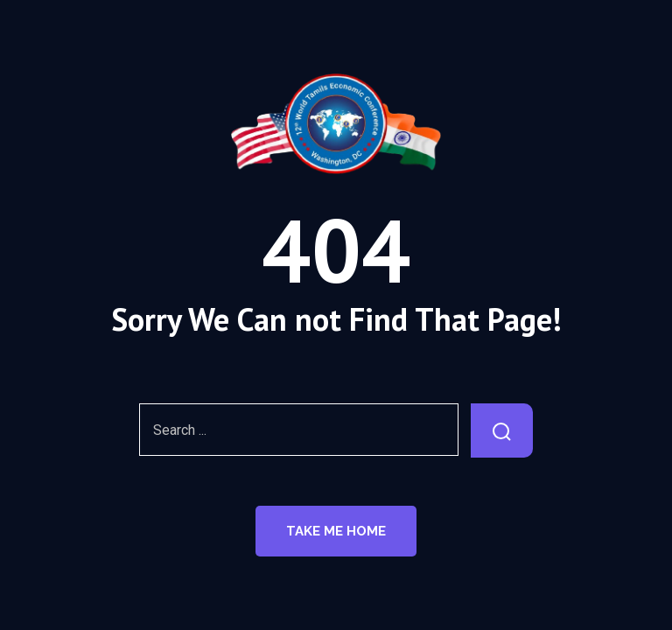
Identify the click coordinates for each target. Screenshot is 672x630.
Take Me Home (336, 531)
